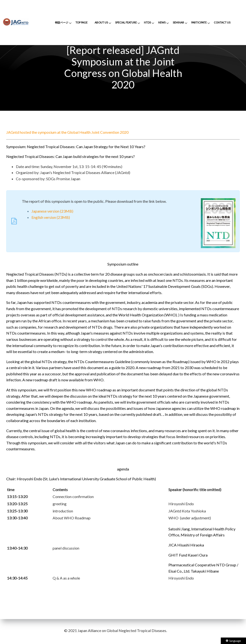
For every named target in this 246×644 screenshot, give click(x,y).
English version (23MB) (51, 217)
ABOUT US (101, 22)
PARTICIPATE (199, 22)
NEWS (162, 22)
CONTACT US (222, 22)
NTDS (147, 22)
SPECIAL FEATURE (126, 22)
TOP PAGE (81, 22)
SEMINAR (178, 22)
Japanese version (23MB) (52, 211)
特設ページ (62, 22)
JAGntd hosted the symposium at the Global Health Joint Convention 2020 (67, 132)
